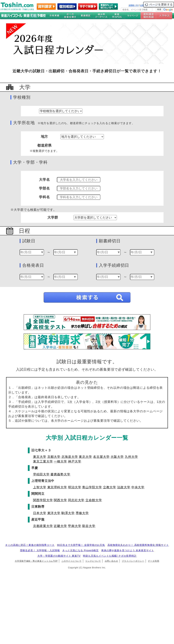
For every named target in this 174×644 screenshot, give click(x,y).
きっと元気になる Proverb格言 (80, 550)
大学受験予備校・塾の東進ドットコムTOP (36, 561)
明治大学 (75, 487)
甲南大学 (75, 526)
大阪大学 (117, 457)
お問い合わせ (111, 561)
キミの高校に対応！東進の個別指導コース (30, 545)
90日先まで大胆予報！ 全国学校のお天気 (81, 545)
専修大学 (82, 513)
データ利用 (154, 561)
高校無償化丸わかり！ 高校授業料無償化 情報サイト (138, 545)
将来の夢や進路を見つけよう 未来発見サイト (128, 550)
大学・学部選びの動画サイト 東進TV (59, 556)
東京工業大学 (43, 461)
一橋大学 (60, 461)
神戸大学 (75, 461)
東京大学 (40, 457)
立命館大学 (94, 500)
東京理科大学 (57, 487)
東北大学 (85, 457)
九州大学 (131, 457)
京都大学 (54, 457)
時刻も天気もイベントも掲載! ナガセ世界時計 (110, 556)
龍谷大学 (89, 526)
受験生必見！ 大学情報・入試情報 (40, 550)
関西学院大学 (43, 500)
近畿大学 (60, 526)
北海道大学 (70, 457)
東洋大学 (54, 513)
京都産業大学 (43, 526)
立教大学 (110, 487)
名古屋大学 (101, 457)
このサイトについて (72, 561)
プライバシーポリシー (133, 561)
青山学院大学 (92, 487)
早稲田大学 (41, 474)
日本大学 (40, 513)
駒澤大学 (68, 513)
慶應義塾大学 (60, 474)
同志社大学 (76, 500)
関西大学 (60, 500)
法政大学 (124, 487)
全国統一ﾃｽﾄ (134, 5)
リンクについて (93, 561)
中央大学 (138, 487)
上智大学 (40, 487)
